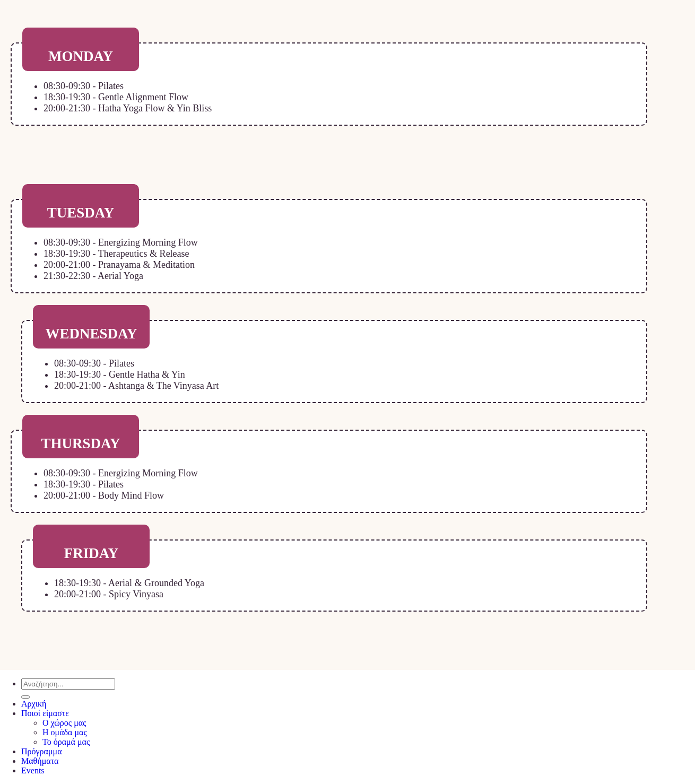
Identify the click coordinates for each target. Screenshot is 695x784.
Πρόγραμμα (42, 751)
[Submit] (25, 697)
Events (33, 770)
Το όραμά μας (66, 742)
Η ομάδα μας (65, 732)
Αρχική (34, 704)
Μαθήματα (40, 761)
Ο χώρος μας (64, 723)
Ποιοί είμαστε (45, 713)
